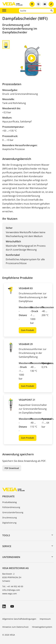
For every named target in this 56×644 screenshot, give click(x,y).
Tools (6, 535)
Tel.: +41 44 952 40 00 (13, 586)
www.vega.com (10, 594)
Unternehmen (11, 557)
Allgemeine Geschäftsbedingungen (19, 619)
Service (7, 546)
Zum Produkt (28, 330)
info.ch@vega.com (11, 590)
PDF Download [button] (12, 468)
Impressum (45, 619)
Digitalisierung (9, 523)
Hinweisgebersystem (42, 627)
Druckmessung (10, 518)
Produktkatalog (10, 502)
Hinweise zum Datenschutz (15, 627)
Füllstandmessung (11, 507)
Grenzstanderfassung (13, 512)
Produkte (8, 496)
